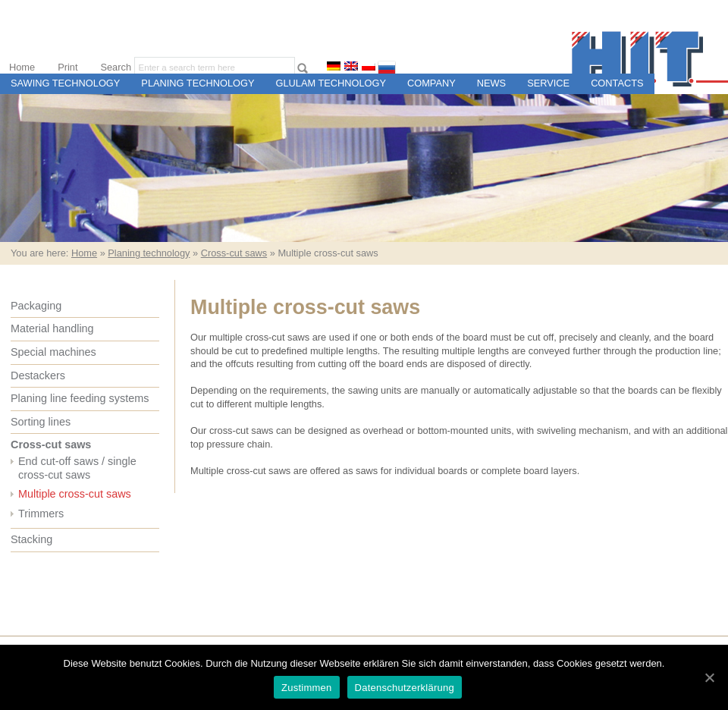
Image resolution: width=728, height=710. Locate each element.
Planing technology (198, 83)
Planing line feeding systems (80, 398)
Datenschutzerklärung (405, 688)
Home (22, 67)
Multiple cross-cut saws (75, 494)
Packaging (36, 306)
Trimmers (41, 514)
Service (548, 83)
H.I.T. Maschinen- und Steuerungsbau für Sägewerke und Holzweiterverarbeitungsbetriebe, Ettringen (650, 59)
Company (431, 83)
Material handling (52, 328)
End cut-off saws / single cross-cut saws (77, 468)
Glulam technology (331, 83)
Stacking (31, 539)
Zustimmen (307, 688)
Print (67, 67)
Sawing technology (65, 83)
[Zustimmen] (709, 677)
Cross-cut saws (234, 253)
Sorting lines (41, 422)
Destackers (38, 375)
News (491, 83)
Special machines (53, 352)
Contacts (617, 83)
